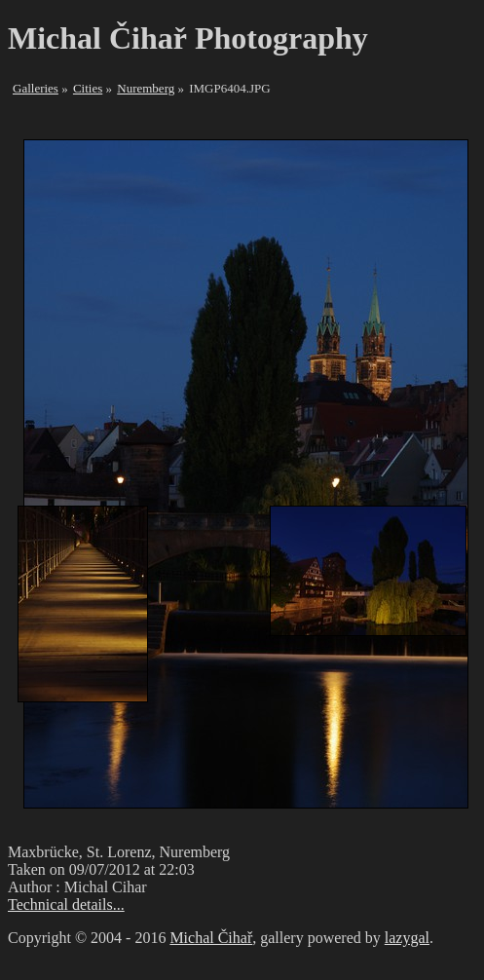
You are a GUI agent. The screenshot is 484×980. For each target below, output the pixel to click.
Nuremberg (146, 88)
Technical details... (66, 905)
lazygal (407, 938)
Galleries (36, 88)
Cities (88, 88)
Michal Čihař (211, 938)
